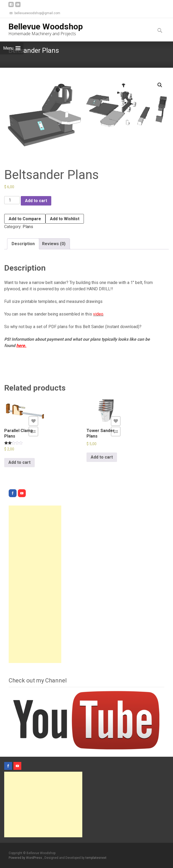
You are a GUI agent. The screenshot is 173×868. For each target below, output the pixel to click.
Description (23, 244)
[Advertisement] (35, 584)
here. (21, 346)
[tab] (23, 244)
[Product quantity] (12, 200)
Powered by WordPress (26, 858)
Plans (28, 227)
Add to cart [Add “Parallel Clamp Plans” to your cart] (19, 462)
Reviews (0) (54, 244)
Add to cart (36, 201)
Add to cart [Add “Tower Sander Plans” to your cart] (102, 457)
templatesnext (96, 858)
